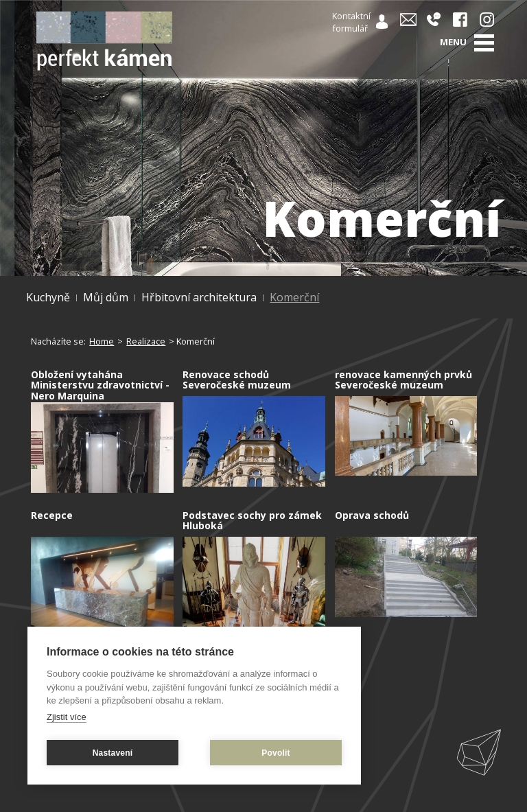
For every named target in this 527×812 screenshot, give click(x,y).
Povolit (276, 753)
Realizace (146, 341)
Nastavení (113, 753)
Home (102, 341)
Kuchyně (48, 297)
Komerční (294, 297)
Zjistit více (67, 717)
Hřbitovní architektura (199, 297)
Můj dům (106, 297)
